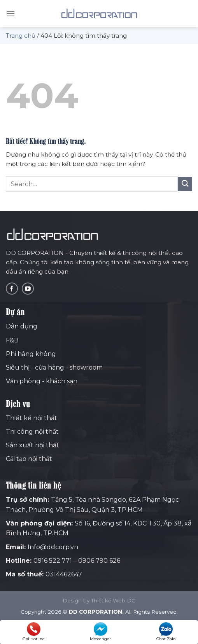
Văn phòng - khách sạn (42, 381)
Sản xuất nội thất (32, 445)
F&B (12, 340)
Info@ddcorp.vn (53, 547)
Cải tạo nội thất (29, 459)
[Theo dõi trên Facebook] (12, 289)
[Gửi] (185, 184)
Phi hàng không (31, 354)
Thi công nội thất (32, 432)
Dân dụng (22, 326)
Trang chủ (21, 36)
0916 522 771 (53, 561)
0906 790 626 (99, 561)
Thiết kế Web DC (113, 600)
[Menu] (11, 13)
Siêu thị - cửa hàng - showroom (54, 367)
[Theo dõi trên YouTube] (28, 289)
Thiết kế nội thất (32, 418)
